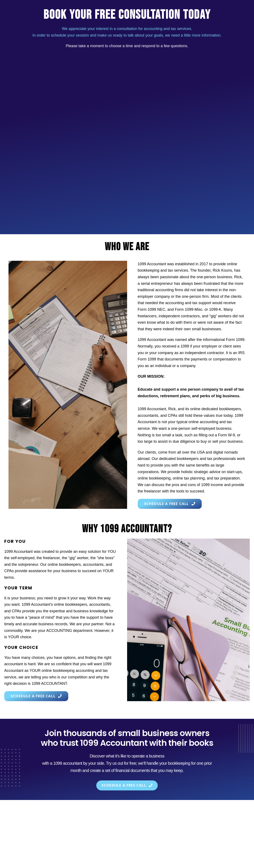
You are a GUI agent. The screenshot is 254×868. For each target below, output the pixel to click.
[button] (171, 504)
